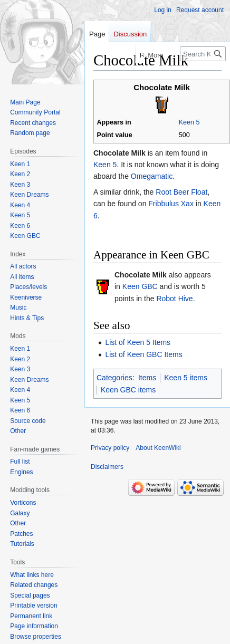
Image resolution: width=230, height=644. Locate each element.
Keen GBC (140, 286)
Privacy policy (110, 448)
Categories (114, 378)
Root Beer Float (181, 192)
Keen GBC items (128, 390)
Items (147, 378)
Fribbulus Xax (171, 204)
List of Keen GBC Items (143, 354)
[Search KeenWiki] (203, 54)
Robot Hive (174, 299)
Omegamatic (152, 176)
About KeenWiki (158, 448)
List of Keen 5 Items (138, 342)
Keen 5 (189, 122)
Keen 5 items (186, 378)
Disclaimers (107, 467)
